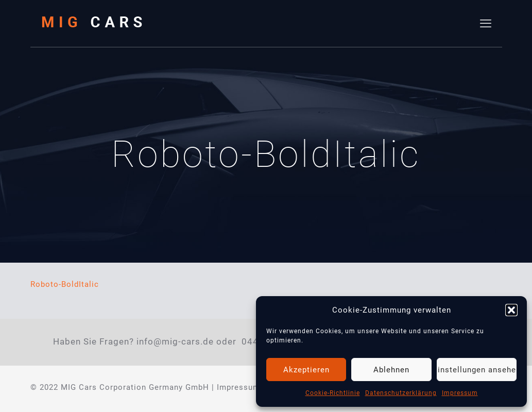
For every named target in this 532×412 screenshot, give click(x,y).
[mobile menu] (486, 24)
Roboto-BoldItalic (65, 284)
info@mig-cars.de (175, 342)
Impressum (460, 393)
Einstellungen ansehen (477, 370)
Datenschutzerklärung (401, 393)
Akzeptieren (306, 370)
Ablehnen (391, 370)
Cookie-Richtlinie (333, 393)
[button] (511, 310)
